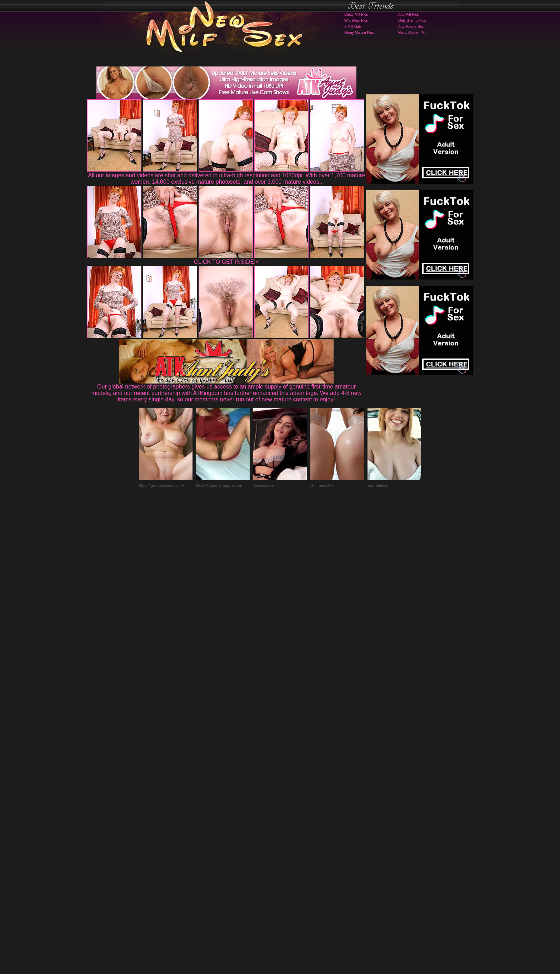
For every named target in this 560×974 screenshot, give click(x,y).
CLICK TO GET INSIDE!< (226, 262)
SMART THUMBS (293, 833)
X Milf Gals (353, 27)
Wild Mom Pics (356, 21)
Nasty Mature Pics (413, 33)
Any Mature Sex (411, 27)
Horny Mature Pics (359, 33)
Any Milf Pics (408, 14)
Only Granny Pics (412, 21)
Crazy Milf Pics (356, 14)
